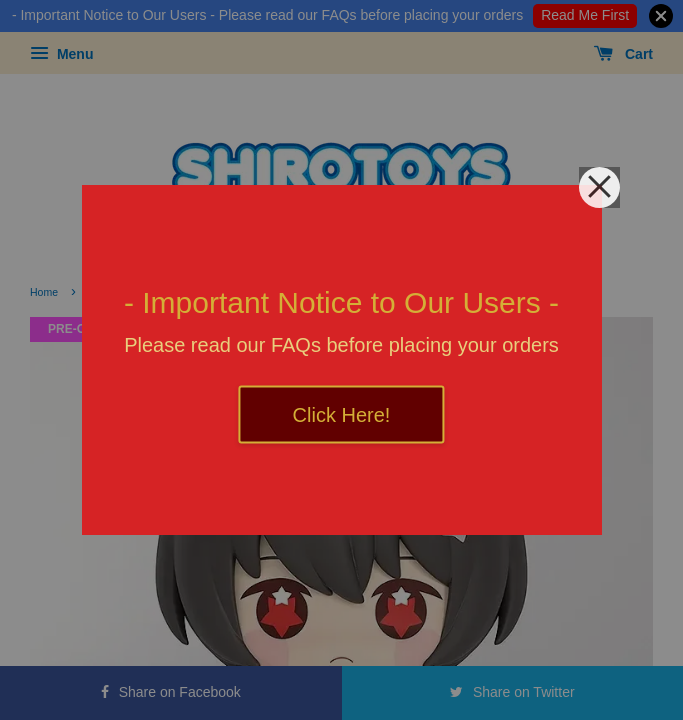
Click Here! (342, 415)
